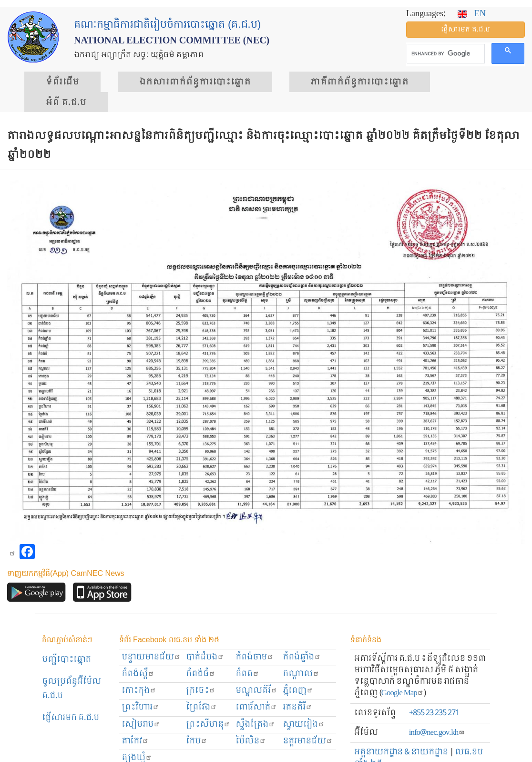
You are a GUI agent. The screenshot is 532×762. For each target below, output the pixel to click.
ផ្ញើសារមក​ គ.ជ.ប (71, 718)
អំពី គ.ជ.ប (66, 103)
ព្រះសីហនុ (208, 725)
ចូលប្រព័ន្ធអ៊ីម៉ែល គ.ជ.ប (72, 689)
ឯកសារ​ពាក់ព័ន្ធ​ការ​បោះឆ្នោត (195, 82)
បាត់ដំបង (205, 657)
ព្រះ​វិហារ (140, 707)
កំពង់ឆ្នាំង (302, 657)
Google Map (403, 693)
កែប (197, 741)
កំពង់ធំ (201, 674)
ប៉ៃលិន (251, 741)
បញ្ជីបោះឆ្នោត (66, 660)
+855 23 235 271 (434, 713)
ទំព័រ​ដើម (62, 82)
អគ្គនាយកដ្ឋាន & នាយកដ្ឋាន (401, 752)
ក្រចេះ (201, 691)
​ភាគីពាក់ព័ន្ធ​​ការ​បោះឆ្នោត (360, 82)
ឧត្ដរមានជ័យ (308, 741)
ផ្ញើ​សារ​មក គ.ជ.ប (465, 30)
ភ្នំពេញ (298, 691)
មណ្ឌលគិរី (256, 691)
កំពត (247, 674)
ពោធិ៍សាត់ (256, 707)
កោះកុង (139, 691)
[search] (445, 54)
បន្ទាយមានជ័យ (151, 657)
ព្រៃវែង (201, 707)
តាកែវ (135, 741)
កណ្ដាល (301, 674)
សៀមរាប (141, 725)
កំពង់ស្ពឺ (138, 674)
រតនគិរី (297, 707)
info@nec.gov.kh (437, 733)
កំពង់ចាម (255, 657)
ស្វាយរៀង (304, 725)
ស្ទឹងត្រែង (255, 725)
